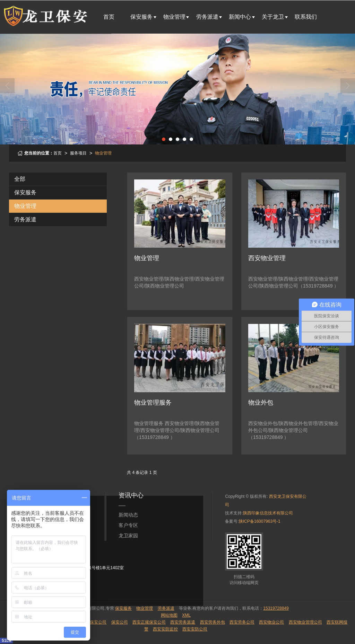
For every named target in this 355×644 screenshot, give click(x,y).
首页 (109, 17)
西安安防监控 (165, 629)
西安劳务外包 (213, 622)
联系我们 (306, 17)
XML (186, 615)
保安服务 (141, 17)
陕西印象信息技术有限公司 (268, 513)
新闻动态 (128, 515)
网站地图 (169, 615)
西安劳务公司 (242, 622)
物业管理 (174, 17)
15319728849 (276, 608)
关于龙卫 (273, 17)
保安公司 (120, 622)
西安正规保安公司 (149, 622)
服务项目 (78, 153)
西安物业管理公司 (305, 622)
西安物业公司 (271, 622)
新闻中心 (240, 17)
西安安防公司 (195, 629)
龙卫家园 (128, 536)
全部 (20, 179)
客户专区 (128, 525)
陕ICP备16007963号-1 (260, 521)
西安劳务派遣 (183, 622)
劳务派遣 (207, 17)
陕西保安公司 (94, 622)
